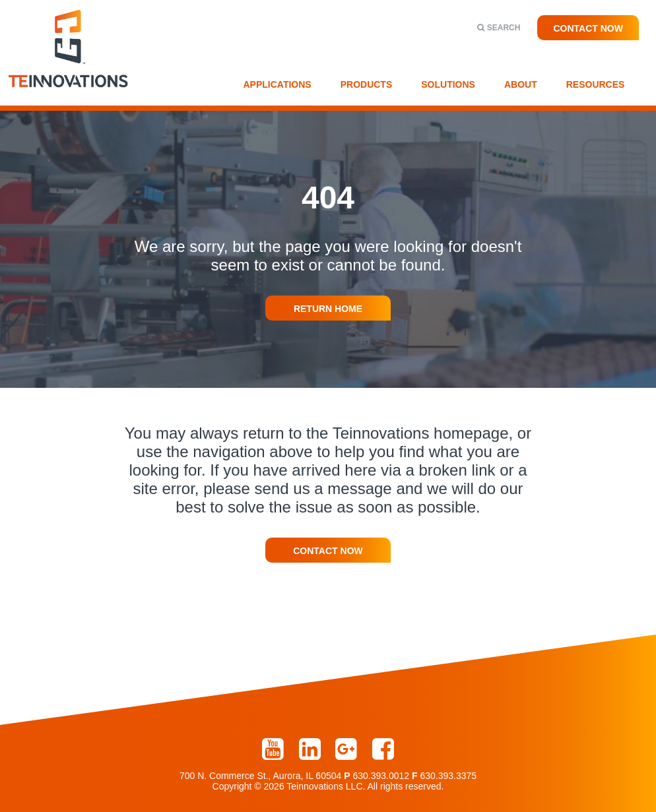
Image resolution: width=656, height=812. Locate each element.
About (521, 84)
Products (367, 84)
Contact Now (588, 28)
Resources (596, 84)
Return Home (328, 309)
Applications (278, 84)
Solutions (448, 84)
